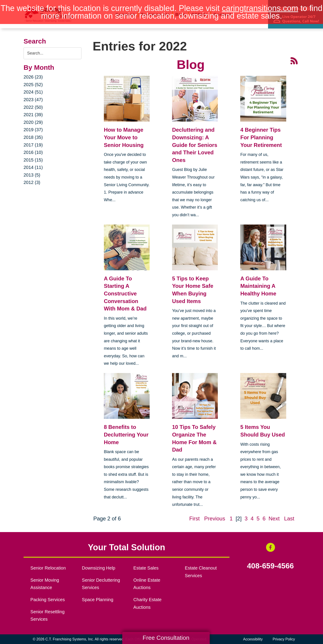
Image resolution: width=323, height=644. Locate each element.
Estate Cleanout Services (201, 572)
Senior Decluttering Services (101, 584)
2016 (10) (33, 152)
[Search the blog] (52, 53)
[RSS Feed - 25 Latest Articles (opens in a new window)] (294, 60)
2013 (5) (32, 175)
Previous (215, 518)
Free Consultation (166, 638)
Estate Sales (146, 568)
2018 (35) (33, 137)
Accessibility (253, 639)
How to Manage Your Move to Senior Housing (124, 137)
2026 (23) (33, 77)
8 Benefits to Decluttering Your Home (126, 434)
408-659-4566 (270, 566)
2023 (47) (33, 100)
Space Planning (98, 600)
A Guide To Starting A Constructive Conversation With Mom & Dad (125, 294)
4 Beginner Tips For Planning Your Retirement (261, 137)
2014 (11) (33, 167)
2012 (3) (32, 182)
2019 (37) (33, 130)
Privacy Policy (284, 639)
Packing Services (48, 600)
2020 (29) (33, 122)
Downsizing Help (99, 568)
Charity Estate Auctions (148, 603)
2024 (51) (33, 92)
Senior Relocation (48, 568)
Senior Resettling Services (48, 616)
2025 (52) (33, 85)
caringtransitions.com (260, 8)
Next (274, 518)
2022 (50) (33, 107)
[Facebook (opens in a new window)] (271, 547)
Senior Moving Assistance (45, 584)
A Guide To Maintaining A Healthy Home (258, 286)
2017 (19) (33, 145)
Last (289, 518)
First (195, 518)
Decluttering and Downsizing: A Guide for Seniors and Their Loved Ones (195, 145)
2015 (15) (33, 160)
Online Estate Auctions (147, 584)
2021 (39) (33, 115)
